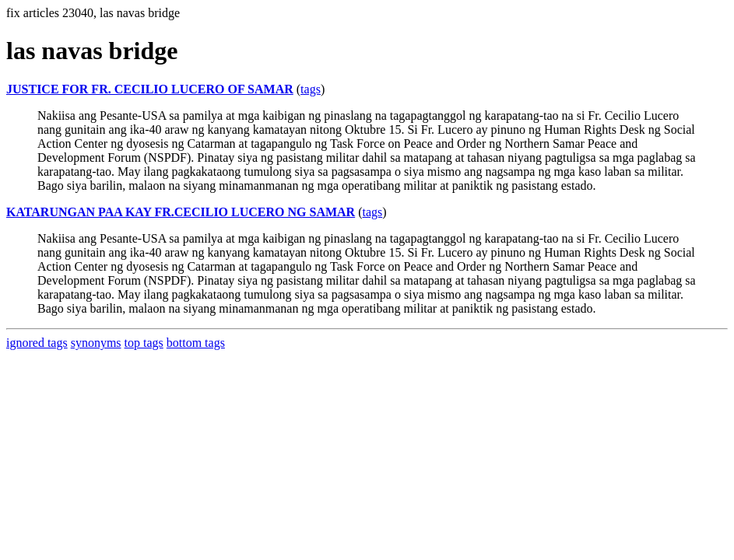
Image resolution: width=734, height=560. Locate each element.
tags (311, 89)
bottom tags (196, 343)
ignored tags (37, 343)
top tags (144, 343)
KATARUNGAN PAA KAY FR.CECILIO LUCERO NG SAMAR (181, 212)
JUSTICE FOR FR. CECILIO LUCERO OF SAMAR (150, 89)
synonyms (96, 343)
